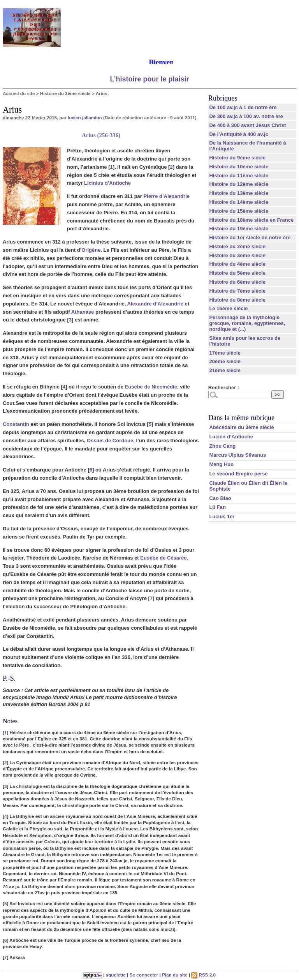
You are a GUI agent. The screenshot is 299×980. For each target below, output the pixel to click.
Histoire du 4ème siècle (237, 264)
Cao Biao (220, 498)
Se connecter (144, 975)
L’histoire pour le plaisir (149, 79)
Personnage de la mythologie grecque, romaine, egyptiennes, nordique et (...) (247, 323)
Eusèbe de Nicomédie (151, 387)
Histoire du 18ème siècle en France (251, 220)
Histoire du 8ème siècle (237, 300)
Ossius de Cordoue (110, 441)
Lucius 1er (222, 516)
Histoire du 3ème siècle (65, 93)
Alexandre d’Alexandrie (156, 304)
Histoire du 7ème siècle (237, 291)
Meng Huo (221, 464)
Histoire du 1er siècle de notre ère (250, 237)
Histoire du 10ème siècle (239, 167)
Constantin (16, 424)
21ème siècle (225, 370)
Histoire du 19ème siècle (239, 229)
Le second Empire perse (238, 474)
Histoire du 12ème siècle (239, 184)
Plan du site (175, 975)
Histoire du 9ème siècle (237, 158)
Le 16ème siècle (228, 308)
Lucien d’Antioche (231, 437)
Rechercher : (224, 388)
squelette (116, 975)
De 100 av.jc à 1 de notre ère (243, 107)
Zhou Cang (222, 446)
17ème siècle (225, 353)
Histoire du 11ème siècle (239, 176)
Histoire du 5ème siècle (237, 273)
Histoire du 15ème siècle (239, 211)
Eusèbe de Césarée (163, 558)
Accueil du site (19, 93)
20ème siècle (225, 361)
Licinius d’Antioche (107, 183)
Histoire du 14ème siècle (239, 202)
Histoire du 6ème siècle (237, 282)
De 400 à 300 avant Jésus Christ (247, 125)
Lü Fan (217, 507)
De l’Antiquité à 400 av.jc (238, 134)
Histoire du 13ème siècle (239, 193)
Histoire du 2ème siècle (237, 246)
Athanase (83, 312)
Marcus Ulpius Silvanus (237, 455)
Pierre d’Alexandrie (167, 196)
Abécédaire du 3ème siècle (241, 427)
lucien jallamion (85, 117)
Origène (91, 250)
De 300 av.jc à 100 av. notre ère (246, 116)
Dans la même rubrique (241, 418)
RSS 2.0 (203, 975)
